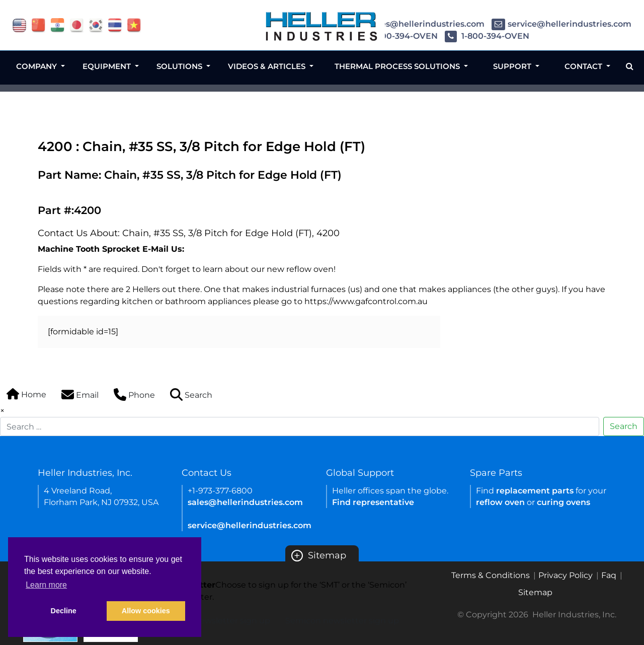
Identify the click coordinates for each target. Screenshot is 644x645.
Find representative (373, 502)
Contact (584, 66)
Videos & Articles (268, 66)
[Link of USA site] (19, 24)
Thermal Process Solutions (398, 66)
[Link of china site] (38, 24)
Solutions (180, 66)
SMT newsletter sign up (223, 621)
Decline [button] (64, 611)
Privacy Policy (566, 575)
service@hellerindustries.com (561, 24)
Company (37, 66)
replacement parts (535, 491)
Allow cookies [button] (146, 611)
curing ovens (563, 502)
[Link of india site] (58, 24)
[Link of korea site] (96, 24)
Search (624, 426)
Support (513, 66)
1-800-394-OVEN (395, 36)
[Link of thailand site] (115, 24)
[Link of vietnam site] (134, 24)
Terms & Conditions (491, 575)
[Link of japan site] (77, 24)
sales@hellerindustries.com (419, 24)
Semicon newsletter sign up (342, 621)
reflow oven (500, 502)
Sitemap (319, 555)
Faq (609, 575)
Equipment (108, 66)
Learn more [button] (46, 585)
